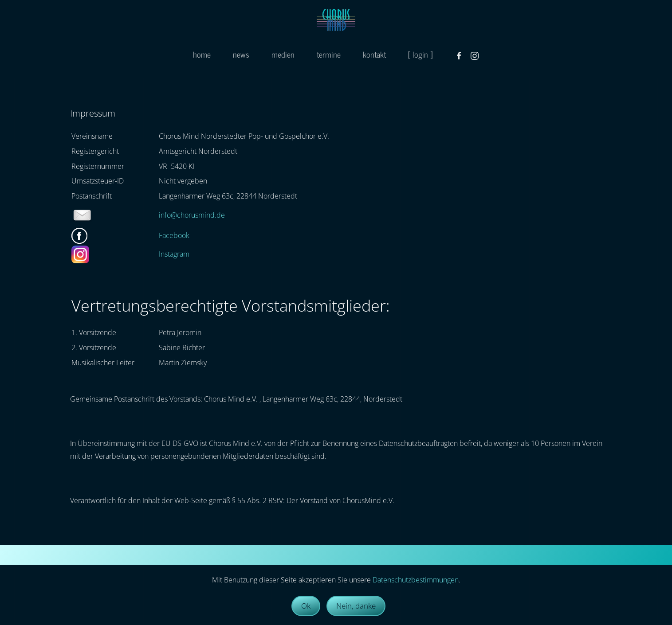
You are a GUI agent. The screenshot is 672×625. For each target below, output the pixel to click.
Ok (306, 606)
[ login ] (420, 54)
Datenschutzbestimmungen (416, 580)
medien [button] (283, 54)
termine (329, 54)
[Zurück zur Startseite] (336, 20)
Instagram (174, 254)
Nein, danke (356, 606)
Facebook (174, 235)
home (202, 54)
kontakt (374, 54)
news (241, 54)
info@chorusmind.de (192, 215)
